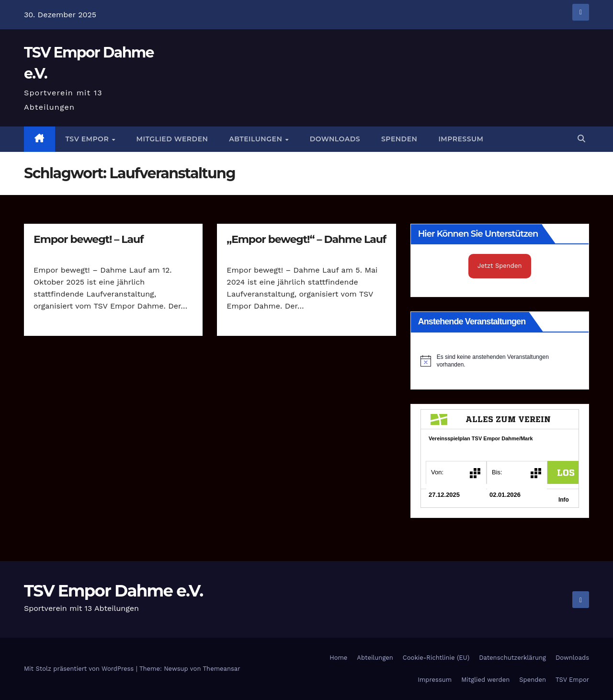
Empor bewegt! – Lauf (89, 239)
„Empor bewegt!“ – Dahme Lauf (306, 239)
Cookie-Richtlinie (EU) (436, 658)
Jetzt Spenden (500, 266)
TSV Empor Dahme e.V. (113, 591)
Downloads (335, 139)
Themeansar (222, 669)
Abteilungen (256, 139)
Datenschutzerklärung (512, 658)
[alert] (500, 361)
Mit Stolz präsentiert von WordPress (80, 669)
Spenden (399, 139)
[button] (581, 139)
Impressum (461, 139)
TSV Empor (88, 139)
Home (338, 658)
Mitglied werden (172, 139)
